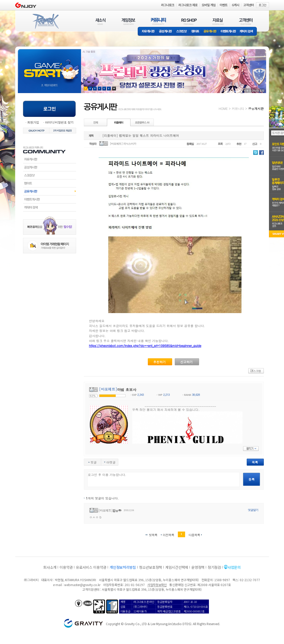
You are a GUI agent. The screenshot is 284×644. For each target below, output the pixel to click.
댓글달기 (253, 510)
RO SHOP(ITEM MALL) (189, 21)
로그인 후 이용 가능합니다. (163, 479)
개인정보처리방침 (123, 567)
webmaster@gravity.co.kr (82, 585)
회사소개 (50, 567)
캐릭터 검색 (248, 32)
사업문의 (234, 567)
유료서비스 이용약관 (91, 567)
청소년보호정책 (151, 567)
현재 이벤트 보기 (114, 89)
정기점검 (214, 567)
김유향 (117, 510)
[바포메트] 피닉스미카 (123, 144)
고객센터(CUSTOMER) (246, 21)
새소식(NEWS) (100, 21)
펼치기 (251, 449)
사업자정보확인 (157, 585)
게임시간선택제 (177, 567)
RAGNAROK (45, 21)
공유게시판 (210, 32)
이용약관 (66, 567)
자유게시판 (147, 32)
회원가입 (33, 122)
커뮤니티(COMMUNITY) (158, 21)
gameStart (49, 66)
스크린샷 (182, 32)
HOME (223, 108)
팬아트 (195, 32)
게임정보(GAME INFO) (129, 21)
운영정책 (198, 567)
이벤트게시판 (228, 32)
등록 (252, 479)
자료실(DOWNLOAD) (218, 21)
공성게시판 (166, 32)
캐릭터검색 (50, 207)
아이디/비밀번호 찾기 (59, 122)
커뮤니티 (238, 108)
